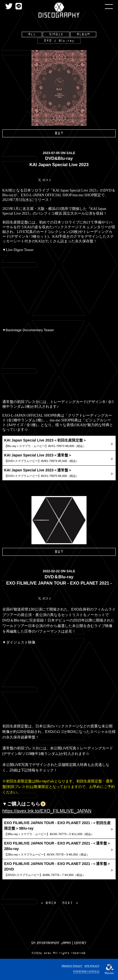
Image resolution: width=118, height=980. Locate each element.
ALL (32, 34)
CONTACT (81, 943)
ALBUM (84, 34)
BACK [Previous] (52, 903)
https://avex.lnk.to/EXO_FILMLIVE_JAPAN (47, 811)
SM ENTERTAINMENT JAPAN (51, 943)
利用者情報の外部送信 (86, 971)
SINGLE (57, 34)
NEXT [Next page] (68, 903)
